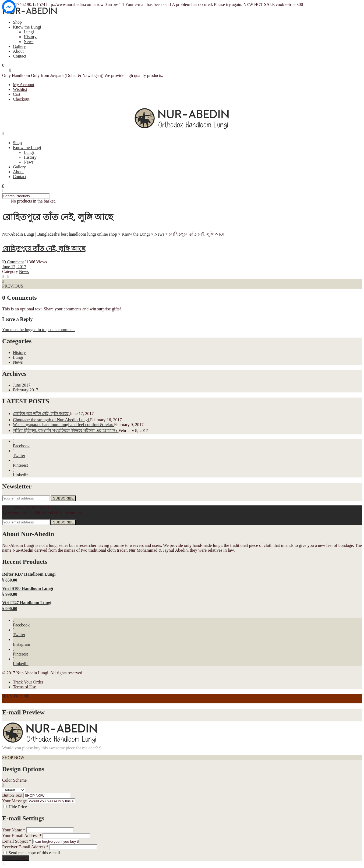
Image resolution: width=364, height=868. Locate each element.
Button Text (12, 795)
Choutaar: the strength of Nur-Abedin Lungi (52, 420)
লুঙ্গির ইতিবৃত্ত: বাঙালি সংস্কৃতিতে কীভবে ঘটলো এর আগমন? (66, 431)
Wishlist (20, 89)
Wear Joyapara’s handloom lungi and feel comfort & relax (63, 425)
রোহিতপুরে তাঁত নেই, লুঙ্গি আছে (44, 249)
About (18, 51)
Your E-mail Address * (22, 836)
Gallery (19, 46)
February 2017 (26, 390)
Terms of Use (24, 687)
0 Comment (13, 262)
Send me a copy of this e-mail (34, 853)
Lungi (29, 32)
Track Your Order (28, 682)
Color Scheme (14, 780)
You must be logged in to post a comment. (38, 330)
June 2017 (22, 385)
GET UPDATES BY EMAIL (27, 508)
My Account (24, 85)
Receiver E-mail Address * (25, 847)
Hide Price (18, 807)
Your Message (14, 801)
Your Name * (14, 830)
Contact (20, 56)
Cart (17, 94)
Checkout (21, 99)
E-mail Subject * (17, 841)
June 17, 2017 (14, 267)
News (29, 42)
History (30, 37)
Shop (17, 22)
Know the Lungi (27, 27)
